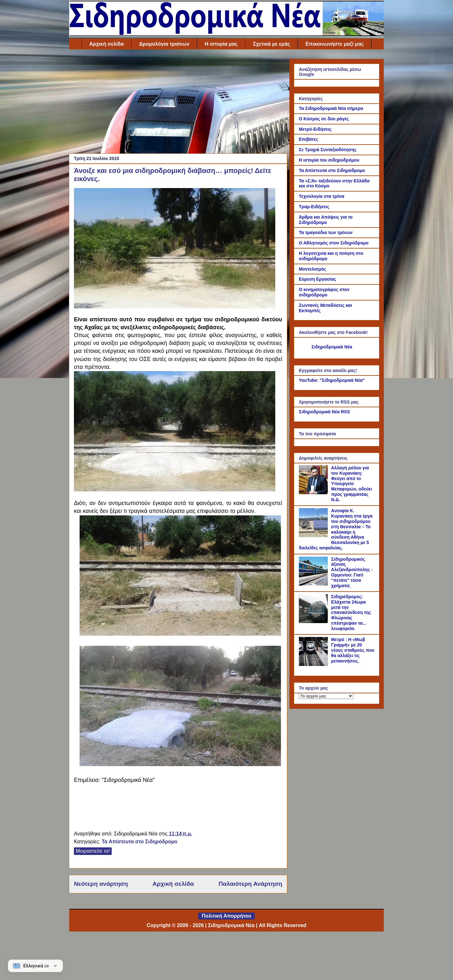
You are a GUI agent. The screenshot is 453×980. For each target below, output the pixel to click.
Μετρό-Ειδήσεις (315, 129)
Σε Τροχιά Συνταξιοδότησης (328, 150)
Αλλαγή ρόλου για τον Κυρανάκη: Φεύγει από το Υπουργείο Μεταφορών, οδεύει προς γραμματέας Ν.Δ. (352, 484)
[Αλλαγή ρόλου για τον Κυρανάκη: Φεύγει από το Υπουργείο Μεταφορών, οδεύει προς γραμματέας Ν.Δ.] (314, 493)
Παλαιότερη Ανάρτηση (250, 884)
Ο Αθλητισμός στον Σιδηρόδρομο (334, 243)
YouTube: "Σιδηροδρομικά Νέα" (332, 380)
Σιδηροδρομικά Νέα (332, 347)
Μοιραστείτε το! (93, 851)
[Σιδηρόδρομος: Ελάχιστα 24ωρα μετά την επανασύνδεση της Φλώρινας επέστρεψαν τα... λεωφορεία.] (314, 622)
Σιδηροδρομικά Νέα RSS (324, 412)
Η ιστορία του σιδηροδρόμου (329, 160)
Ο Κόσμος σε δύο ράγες (324, 119)
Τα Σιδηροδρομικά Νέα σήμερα (331, 108)
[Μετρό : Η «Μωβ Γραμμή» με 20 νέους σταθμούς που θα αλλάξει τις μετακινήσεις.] (314, 664)
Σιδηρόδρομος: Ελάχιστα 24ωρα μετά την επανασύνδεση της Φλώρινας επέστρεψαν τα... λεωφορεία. (351, 613)
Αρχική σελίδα (107, 44)
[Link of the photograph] (175, 249)
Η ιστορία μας (221, 44)
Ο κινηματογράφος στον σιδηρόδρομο (324, 292)
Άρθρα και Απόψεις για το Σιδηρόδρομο (326, 220)
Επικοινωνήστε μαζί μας (335, 44)
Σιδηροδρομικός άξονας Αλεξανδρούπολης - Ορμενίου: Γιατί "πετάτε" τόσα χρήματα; (352, 572)
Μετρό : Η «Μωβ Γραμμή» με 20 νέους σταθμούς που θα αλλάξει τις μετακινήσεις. (353, 650)
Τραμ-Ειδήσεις (314, 207)
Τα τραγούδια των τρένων (326, 232)
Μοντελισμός (313, 269)
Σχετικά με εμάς (271, 44)
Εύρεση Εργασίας (318, 279)
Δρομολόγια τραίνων (164, 44)
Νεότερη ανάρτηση (101, 884)
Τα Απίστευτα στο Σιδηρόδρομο (139, 842)
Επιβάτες (308, 139)
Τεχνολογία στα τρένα (322, 196)
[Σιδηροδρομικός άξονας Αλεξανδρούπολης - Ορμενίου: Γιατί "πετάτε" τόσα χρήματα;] (314, 584)
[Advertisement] (178, 103)
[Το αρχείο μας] (326, 696)
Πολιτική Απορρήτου (226, 916)
